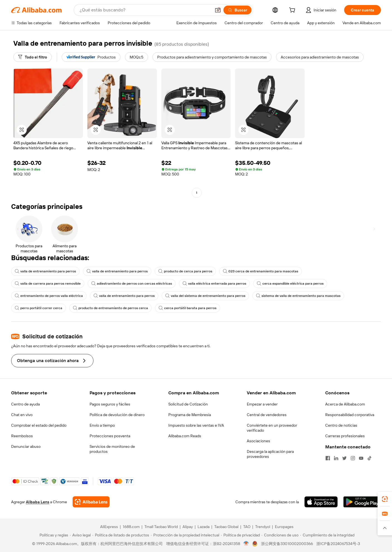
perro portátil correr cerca (39, 308)
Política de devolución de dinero (117, 415)
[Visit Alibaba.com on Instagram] (353, 458)
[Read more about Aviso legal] (80, 535)
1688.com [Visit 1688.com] (131, 527)
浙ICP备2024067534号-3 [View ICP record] (338, 544)
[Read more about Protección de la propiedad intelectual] (185, 535)
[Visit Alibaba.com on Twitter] (344, 458)
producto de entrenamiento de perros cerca (110, 308)
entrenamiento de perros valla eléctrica (49, 296)
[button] (218, 10)
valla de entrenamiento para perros (45, 271)
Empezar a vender (262, 404)
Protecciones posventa (110, 436)
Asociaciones (258, 441)
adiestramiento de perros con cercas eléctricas (132, 284)
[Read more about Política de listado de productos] (121, 535)
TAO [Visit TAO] (247, 527)
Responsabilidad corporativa (350, 415)
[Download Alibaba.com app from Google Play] (362, 502)
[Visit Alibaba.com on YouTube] (361, 458)
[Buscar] (237, 10)
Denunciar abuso (26, 446)
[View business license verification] (246, 544)
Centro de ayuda (25, 404)
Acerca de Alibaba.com (345, 404)
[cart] (293, 11)
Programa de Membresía (190, 415)
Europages (284, 527)
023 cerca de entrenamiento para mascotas (261, 271)
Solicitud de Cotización (188, 404)
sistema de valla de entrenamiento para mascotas (298, 296)
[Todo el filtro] (33, 57)
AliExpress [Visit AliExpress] (109, 527)
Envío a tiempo (102, 425)
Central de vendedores (267, 415)
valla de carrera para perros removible (48, 284)
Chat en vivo (22, 415)
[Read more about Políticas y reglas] (53, 535)
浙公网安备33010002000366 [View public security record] (287, 544)
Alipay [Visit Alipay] (188, 527)
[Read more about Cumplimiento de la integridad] (327, 535)
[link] (385, 499)
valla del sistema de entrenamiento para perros (205, 296)
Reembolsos (22, 436)
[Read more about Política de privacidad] (240, 535)
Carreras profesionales (345, 436)
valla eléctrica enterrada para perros (214, 284)
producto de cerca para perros (185, 271)
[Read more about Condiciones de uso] (280, 535)
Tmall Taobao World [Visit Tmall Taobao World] (161, 527)
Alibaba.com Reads (185, 436)
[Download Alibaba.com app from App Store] (321, 502)
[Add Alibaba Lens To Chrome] (91, 502)
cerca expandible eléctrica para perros (290, 284)
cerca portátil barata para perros (188, 308)
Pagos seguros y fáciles (110, 404)
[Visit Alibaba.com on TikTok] (369, 458)
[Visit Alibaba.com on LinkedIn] (336, 458)
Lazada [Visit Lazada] (204, 527)
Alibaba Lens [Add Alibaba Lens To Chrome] (38, 502)
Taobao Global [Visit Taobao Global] (226, 527)
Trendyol (263, 527)
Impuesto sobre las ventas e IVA (196, 425)
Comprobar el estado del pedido (39, 425)
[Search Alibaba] (145, 10)
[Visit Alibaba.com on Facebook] (328, 458)
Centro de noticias (341, 425)
